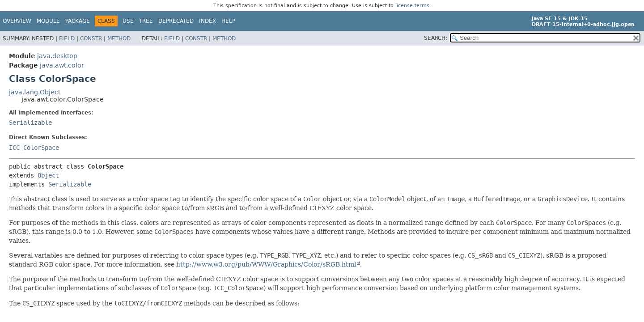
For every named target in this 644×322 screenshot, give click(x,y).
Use (128, 21)
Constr (91, 38)
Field (67, 38)
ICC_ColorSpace (34, 148)
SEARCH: (436, 38)
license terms (412, 6)
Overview (17, 21)
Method (119, 38)
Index (208, 21)
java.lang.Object (35, 92)
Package (78, 21)
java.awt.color (62, 65)
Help (228, 21)
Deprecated (176, 21)
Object (48, 175)
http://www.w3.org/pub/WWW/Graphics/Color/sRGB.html (266, 264)
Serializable (30, 123)
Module (48, 21)
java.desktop (57, 56)
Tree (146, 21)
